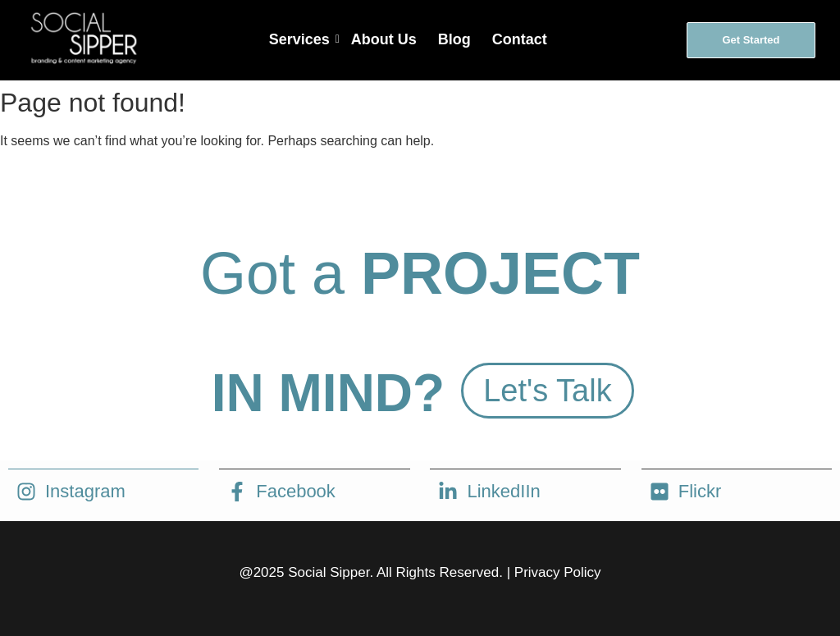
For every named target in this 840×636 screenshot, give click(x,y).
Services (301, 39)
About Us (384, 39)
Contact (520, 39)
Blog (454, 39)
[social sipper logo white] (83, 37)
